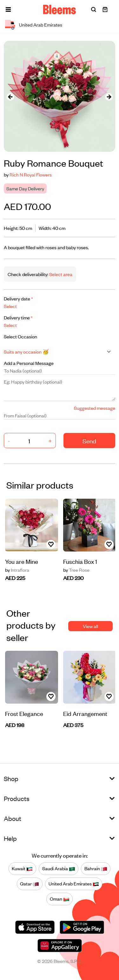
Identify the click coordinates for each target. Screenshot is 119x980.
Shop (11, 778)
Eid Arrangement (85, 713)
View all (90, 626)
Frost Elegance (24, 713)
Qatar (30, 884)
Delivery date (18, 298)
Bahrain (96, 869)
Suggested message (95, 408)
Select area (60, 274)
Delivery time (18, 317)
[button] (8, 9)
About (13, 818)
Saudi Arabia (59, 869)
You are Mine (22, 561)
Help (10, 838)
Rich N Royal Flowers (31, 174)
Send (89, 441)
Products (17, 798)
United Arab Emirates (74, 884)
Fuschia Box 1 (80, 561)
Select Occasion (20, 336)
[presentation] (10, 96)
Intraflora (17, 570)
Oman (60, 899)
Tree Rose (76, 570)
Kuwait (22, 869)
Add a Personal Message (29, 363)
